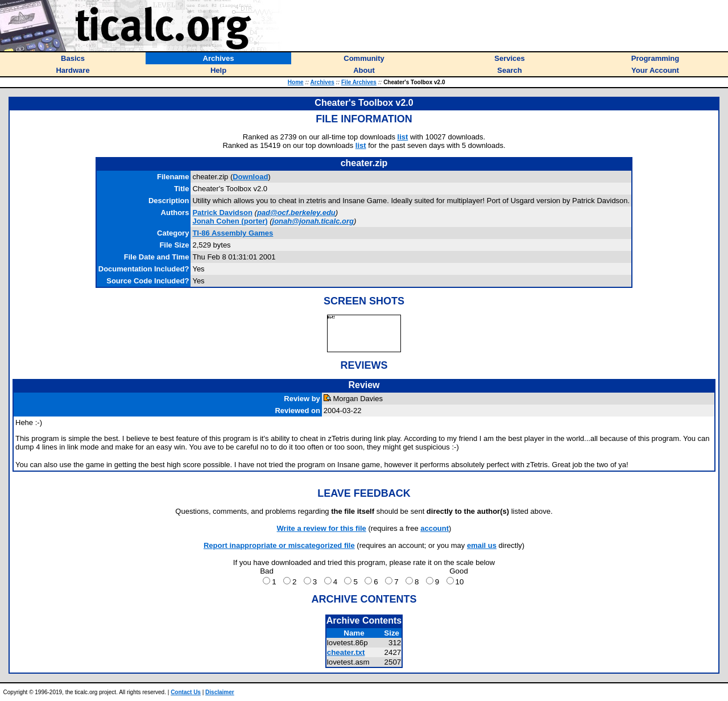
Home (296, 82)
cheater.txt (346, 652)
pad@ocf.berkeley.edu (296, 213)
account (435, 528)
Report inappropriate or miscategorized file (279, 545)
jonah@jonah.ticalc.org (313, 221)
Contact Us (186, 692)
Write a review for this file (322, 528)
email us (482, 545)
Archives (322, 82)
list (403, 137)
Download (250, 177)
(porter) (230, 221)
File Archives (359, 82)
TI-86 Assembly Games (233, 233)
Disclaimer (220, 692)
